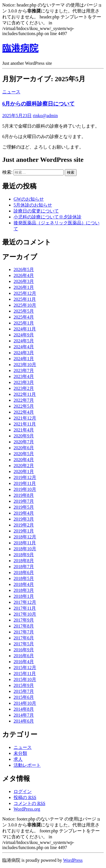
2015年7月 (24, 691)
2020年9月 (24, 436)
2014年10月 (25, 703)
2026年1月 (24, 287)
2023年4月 (24, 376)
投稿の (25, 797)
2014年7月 (24, 715)
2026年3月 (24, 281)
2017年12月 (25, 602)
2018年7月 (24, 567)
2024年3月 (24, 353)
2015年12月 (25, 668)
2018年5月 (24, 578)
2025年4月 (24, 317)
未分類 (20, 753)
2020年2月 (24, 466)
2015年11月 (25, 673)
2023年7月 (24, 370)
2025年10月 (25, 305)
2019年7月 (24, 501)
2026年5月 (24, 269)
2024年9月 (24, 335)
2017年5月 (24, 644)
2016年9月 (24, 650)
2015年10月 (25, 679)
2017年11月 (25, 608)
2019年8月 (24, 495)
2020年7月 (24, 442)
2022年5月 (24, 406)
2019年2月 (24, 525)
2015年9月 (24, 685)
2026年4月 (24, 275)
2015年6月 (24, 697)
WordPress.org (27, 809)
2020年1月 (24, 471)
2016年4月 (24, 662)
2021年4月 (24, 430)
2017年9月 (24, 620)
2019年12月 (25, 477)
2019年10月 (25, 489)
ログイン (23, 791)
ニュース (11, 92)
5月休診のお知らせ (33, 205)
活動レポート (27, 765)
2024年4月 (24, 347)
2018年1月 (24, 596)
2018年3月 (24, 590)
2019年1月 (24, 531)
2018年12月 (25, 537)
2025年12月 (25, 293)
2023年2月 (24, 388)
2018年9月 (24, 555)
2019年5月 (24, 507)
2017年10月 (25, 614)
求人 (18, 759)
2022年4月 (24, 412)
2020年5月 (24, 454)
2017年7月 (24, 632)
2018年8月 (24, 561)
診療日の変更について (36, 211)
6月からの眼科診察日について (38, 104)
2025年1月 (24, 323)
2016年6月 (24, 656)
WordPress (73, 860)
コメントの (29, 803)
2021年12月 (25, 418)
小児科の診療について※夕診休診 (47, 217)
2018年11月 (25, 543)
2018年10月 (25, 549)
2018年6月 (24, 572)
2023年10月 (25, 365)
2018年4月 (24, 584)
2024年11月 (25, 329)
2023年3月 (24, 382)
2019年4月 (24, 513)
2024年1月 (24, 359)
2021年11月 (25, 424)
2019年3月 (24, 519)
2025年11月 (25, 299)
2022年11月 (25, 394)
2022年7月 (24, 400)
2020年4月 (24, 460)
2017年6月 (24, 638)
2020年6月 (24, 448)
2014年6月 (24, 721)
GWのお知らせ (29, 199)
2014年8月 (24, 709)
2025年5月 (24, 311)
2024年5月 (24, 341)
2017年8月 (24, 626)
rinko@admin (45, 116)
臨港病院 (20, 48)
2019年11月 (25, 483)
